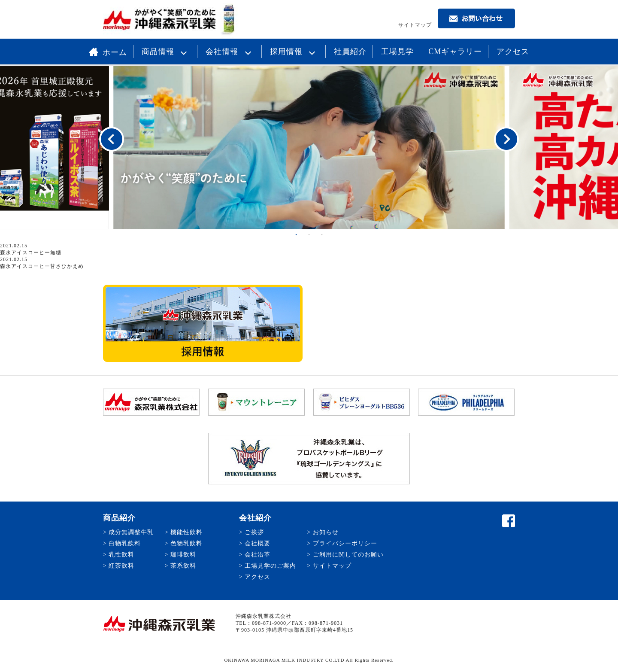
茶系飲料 (183, 566)
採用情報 (295, 52)
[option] (309, 148)
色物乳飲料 (186, 543)
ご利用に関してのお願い (348, 555)
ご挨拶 (254, 532)
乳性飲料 (121, 555)
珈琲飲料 (183, 555)
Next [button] (506, 140)
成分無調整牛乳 (131, 532)
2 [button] (309, 234)
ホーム (108, 52)
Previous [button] (112, 140)
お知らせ (326, 532)
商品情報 (167, 52)
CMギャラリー (455, 52)
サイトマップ (415, 25)
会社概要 (257, 543)
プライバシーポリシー (345, 543)
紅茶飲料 (121, 566)
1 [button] (296, 234)
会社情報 (230, 52)
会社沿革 (257, 555)
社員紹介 (350, 52)
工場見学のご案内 (270, 566)
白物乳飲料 (125, 543)
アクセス (513, 52)
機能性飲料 (186, 532)
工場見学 (397, 52)
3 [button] (322, 234)
